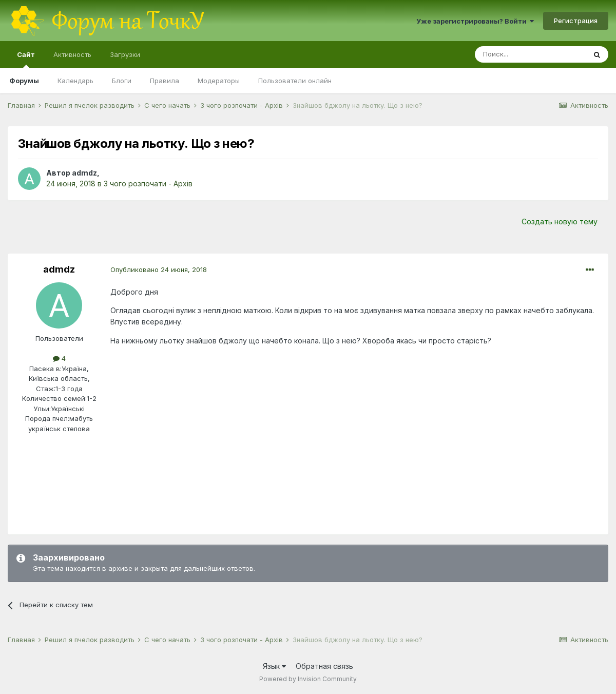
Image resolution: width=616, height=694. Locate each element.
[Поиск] (530, 54)
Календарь (75, 81)
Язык (274, 666)
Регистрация (576, 21)
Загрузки (125, 54)
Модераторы (219, 81)
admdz (84, 173)
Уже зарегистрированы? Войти (475, 21)
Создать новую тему (560, 221)
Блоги (122, 81)
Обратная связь (324, 666)
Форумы (24, 81)
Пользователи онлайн (295, 81)
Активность (72, 54)
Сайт (26, 59)
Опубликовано (159, 269)
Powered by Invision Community (308, 679)
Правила (165, 81)
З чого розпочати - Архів (148, 184)
